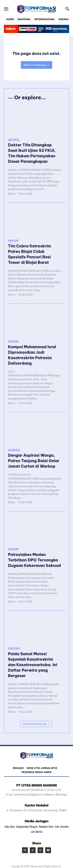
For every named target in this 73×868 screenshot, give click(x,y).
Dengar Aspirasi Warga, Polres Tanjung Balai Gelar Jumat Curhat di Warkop (34, 461)
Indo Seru (10, 827)
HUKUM (13, 241)
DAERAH (14, 450)
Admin (12, 194)
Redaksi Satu (46, 827)
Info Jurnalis (62, 827)
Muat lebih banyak (36, 724)
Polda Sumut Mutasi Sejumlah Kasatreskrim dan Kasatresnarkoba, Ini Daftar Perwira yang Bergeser (33, 665)
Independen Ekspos (27, 827)
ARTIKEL (14, 140)
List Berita (36, 832)
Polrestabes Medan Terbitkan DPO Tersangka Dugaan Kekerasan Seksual (34, 560)
